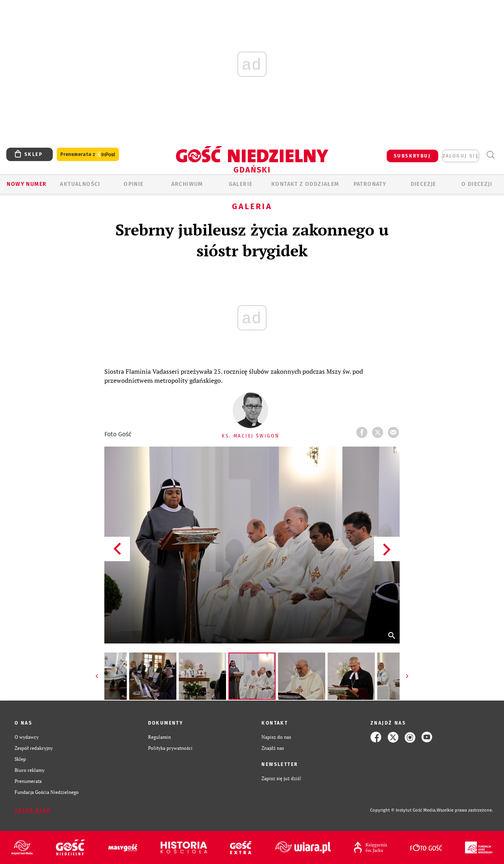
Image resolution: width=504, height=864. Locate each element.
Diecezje (423, 184)
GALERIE (241, 184)
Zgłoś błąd (33, 810)
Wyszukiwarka (490, 155)
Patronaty (370, 184)
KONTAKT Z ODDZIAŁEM (305, 184)
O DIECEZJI (477, 184)
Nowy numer (27, 184)
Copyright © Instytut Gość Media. (403, 810)
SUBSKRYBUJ (412, 156)
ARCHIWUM (187, 184)
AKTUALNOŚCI (80, 184)
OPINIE (133, 184)
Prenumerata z (88, 155)
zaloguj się (461, 156)
